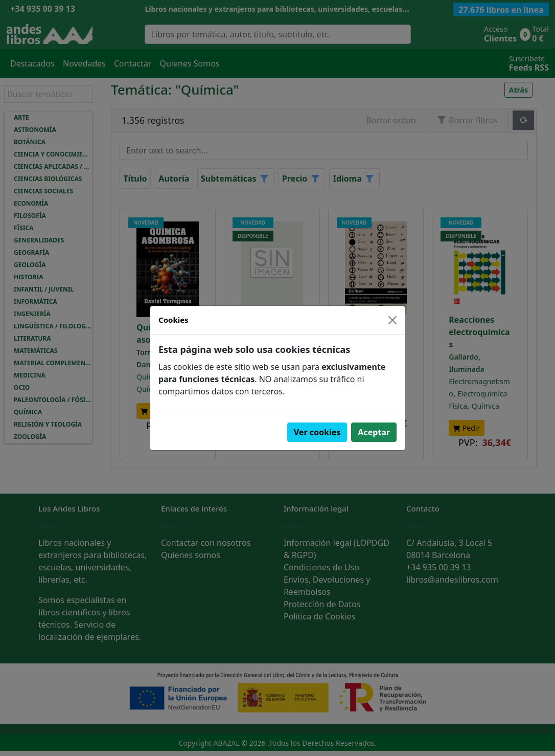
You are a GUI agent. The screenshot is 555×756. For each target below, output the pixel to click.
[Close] (392, 320)
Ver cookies (317, 432)
